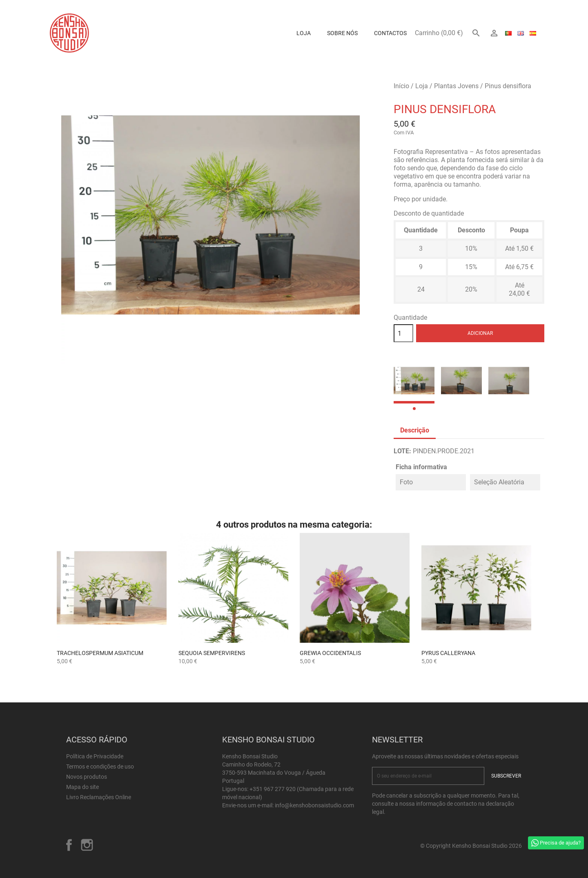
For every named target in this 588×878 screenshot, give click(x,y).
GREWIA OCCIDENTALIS (330, 653)
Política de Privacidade (95, 756)
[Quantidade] (403, 333)
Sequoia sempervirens (212, 653)
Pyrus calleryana (448, 653)
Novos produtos (87, 777)
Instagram (87, 845)
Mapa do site (82, 787)
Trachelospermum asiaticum (100, 653)
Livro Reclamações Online (99, 797)
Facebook (69, 845)
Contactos (390, 33)
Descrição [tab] (415, 430)
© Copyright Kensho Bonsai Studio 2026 (471, 846)
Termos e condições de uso (100, 767)
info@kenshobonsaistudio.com (314, 805)
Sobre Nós (342, 33)
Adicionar (480, 333)
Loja (304, 33)
